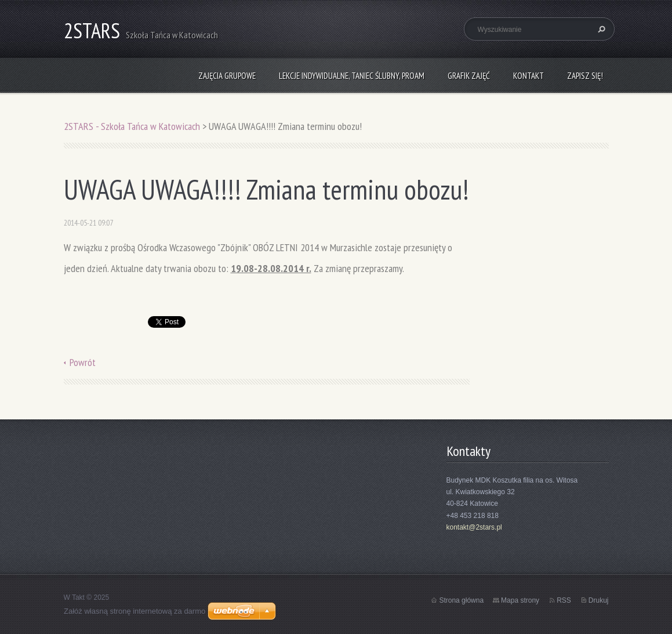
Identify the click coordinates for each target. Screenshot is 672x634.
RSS (564, 600)
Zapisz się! (585, 76)
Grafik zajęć (469, 76)
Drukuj (599, 600)
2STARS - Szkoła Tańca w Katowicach (132, 126)
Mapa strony (520, 600)
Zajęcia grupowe (227, 76)
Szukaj (600, 29)
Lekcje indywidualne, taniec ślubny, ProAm (352, 76)
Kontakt (528, 76)
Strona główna (461, 600)
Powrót (83, 362)
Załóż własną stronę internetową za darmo (135, 611)
